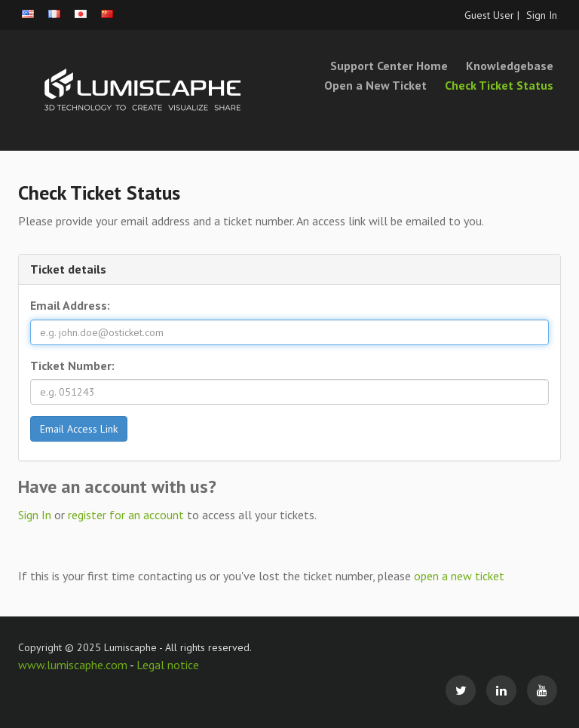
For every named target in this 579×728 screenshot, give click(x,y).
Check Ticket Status (499, 85)
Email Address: (70, 305)
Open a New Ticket (375, 85)
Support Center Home (389, 66)
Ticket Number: (72, 366)
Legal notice (168, 665)
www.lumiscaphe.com (74, 665)
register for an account (127, 515)
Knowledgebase (510, 66)
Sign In (542, 15)
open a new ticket (459, 576)
